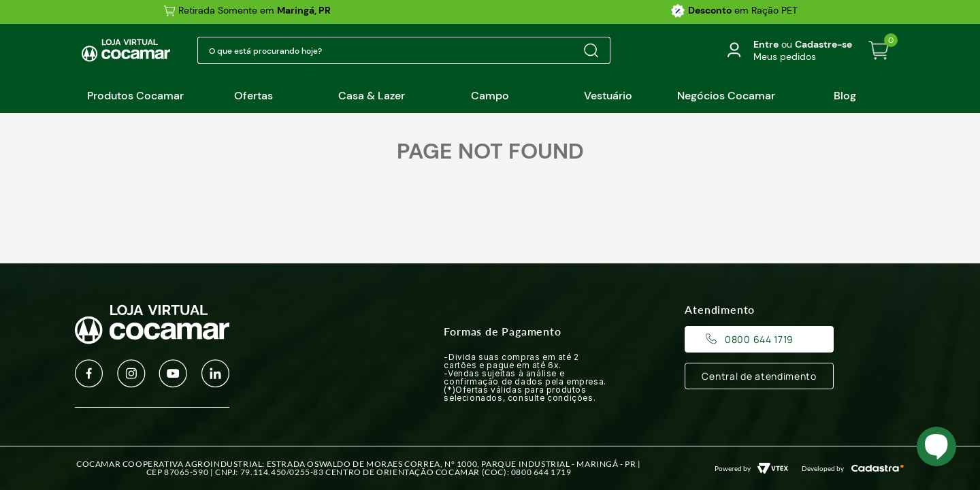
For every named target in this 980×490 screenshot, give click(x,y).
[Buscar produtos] (591, 50)
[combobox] (404, 50)
